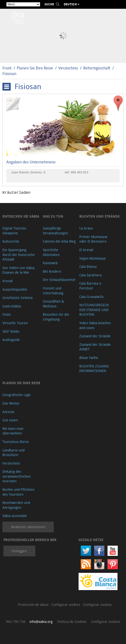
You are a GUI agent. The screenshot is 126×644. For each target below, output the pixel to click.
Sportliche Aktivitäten (51, 252)
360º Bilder (11, 331)
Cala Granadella (91, 297)
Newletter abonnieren (28, 527)
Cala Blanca (88, 267)
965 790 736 (16, 622)
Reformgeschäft (97, 68)
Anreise (8, 412)
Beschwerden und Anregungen (16, 505)
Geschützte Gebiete (18, 298)
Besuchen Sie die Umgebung (56, 317)
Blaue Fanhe (89, 358)
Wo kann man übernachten (13, 431)
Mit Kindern (52, 271)
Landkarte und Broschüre (13, 453)
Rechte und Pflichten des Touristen (18, 492)
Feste (7, 314)
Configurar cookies (66, 605)
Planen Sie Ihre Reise (35, 68)
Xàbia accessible (15, 516)
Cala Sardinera (90, 275)
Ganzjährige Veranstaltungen (55, 231)
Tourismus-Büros (16, 442)
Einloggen (19, 551)
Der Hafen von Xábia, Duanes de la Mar (19, 270)
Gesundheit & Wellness (53, 304)
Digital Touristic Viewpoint (14, 231)
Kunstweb (50, 263)
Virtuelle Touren (15, 323)
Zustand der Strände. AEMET (95, 347)
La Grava (86, 228)
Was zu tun (53, 216)
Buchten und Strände (99, 216)
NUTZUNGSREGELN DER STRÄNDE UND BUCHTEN (94, 310)
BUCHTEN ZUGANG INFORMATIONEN (94, 369)
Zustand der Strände (95, 336)
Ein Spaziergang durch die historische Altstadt (19, 254)
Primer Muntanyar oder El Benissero (94, 239)
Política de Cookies (72, 622)
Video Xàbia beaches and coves (95, 325)
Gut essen (10, 420)
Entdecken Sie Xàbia (21, 216)
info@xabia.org (41, 622)
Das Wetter (11, 403)
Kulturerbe (11, 241)
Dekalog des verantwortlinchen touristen (17, 476)
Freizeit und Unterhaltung (53, 291)
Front (7, 68)
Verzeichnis (69, 68)
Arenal (8, 281)
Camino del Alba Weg (59, 241)
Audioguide (11, 340)
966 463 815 (80, 172)
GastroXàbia (12, 306)
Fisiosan (9, 74)
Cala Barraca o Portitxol (90, 286)
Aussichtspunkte (15, 289)
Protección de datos (34, 605)
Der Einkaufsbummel (59, 280)
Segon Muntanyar (93, 258)
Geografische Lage (17, 395)
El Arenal (86, 250)
